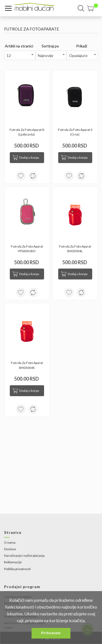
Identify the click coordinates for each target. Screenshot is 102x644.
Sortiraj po (50, 46)
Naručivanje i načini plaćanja (24, 556)
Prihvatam (51, 633)
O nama (10, 542)
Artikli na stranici (19, 46)
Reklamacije (13, 562)
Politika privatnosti (17, 569)
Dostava (10, 549)
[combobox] (20, 55)
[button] (92, 8)
